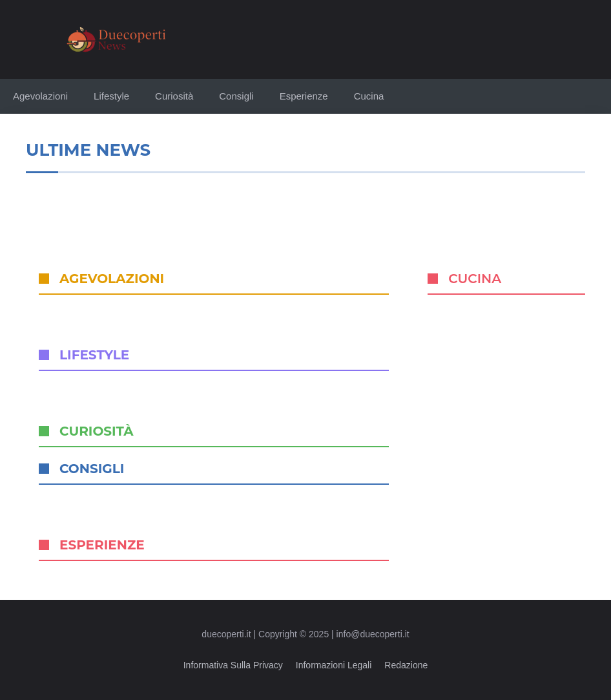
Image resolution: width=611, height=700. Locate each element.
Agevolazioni (40, 96)
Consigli (236, 96)
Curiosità (174, 96)
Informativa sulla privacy (233, 665)
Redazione (406, 665)
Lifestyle (111, 96)
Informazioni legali (334, 665)
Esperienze (304, 96)
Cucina (369, 96)
